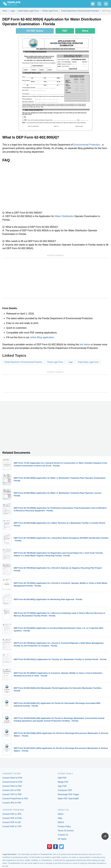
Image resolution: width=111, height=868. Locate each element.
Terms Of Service (66, 831)
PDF (65, 31)
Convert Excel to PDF (12, 782)
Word (85, 31)
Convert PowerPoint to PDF (15, 799)
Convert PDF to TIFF (12, 826)
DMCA (61, 822)
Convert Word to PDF (12, 778)
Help (60, 818)
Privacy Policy (64, 826)
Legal (70, 362)
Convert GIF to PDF (12, 790)
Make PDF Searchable (68, 799)
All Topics (62, 839)
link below (85, 344)
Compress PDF (65, 790)
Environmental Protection (87, 145)
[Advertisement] (55, 187)
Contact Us (63, 835)
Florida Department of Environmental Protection (23, 362)
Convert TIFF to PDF (12, 794)
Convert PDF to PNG (12, 818)
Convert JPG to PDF (12, 803)
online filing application (42, 337)
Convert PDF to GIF (12, 822)
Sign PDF (62, 786)
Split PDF (62, 778)
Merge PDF (63, 782)
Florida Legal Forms (55, 362)
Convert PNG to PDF (12, 786)
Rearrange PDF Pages (68, 794)
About (60, 814)
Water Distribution (64, 216)
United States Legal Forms (88, 362)
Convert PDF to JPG (12, 814)
